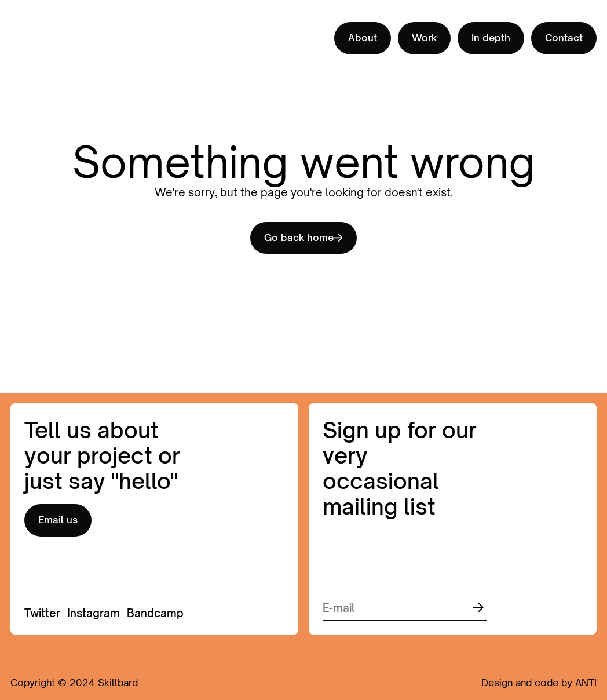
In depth (491, 38)
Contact (564, 38)
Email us (58, 520)
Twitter (42, 613)
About (363, 38)
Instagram (94, 613)
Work (424, 38)
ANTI (586, 683)
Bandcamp (155, 613)
